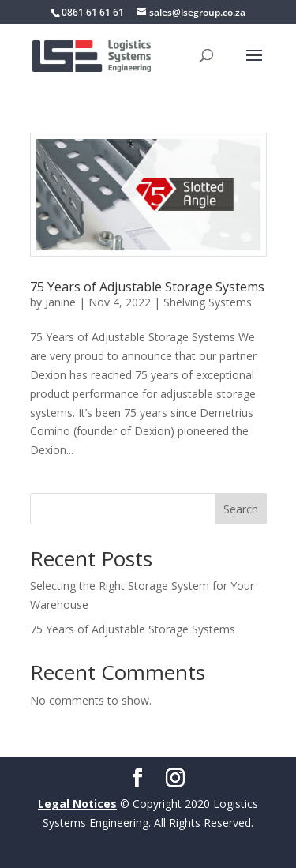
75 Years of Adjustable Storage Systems (147, 287)
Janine (60, 302)
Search (241, 509)
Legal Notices (77, 804)
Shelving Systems (208, 302)
